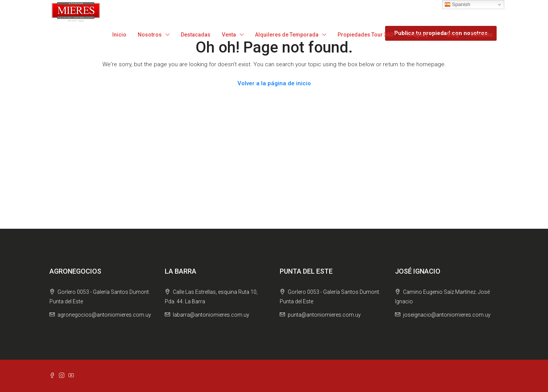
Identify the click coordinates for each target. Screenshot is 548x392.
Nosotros (150, 35)
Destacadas (196, 35)
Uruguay (418, 35)
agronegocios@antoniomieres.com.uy (104, 315)
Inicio (119, 35)
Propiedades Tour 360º (367, 35)
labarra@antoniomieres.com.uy (211, 315)
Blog (453, 35)
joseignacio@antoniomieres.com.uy (447, 315)
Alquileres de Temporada (287, 35)
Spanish (457, 5)
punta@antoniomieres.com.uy (324, 315)
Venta (229, 35)
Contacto (482, 35)
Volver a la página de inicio (274, 83)
